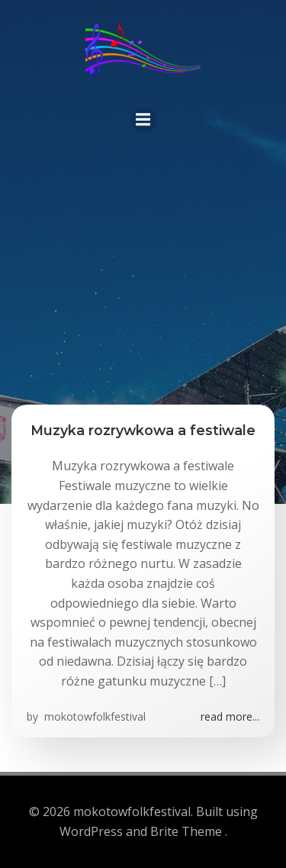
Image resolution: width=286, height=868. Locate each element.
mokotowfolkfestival (93, 716)
